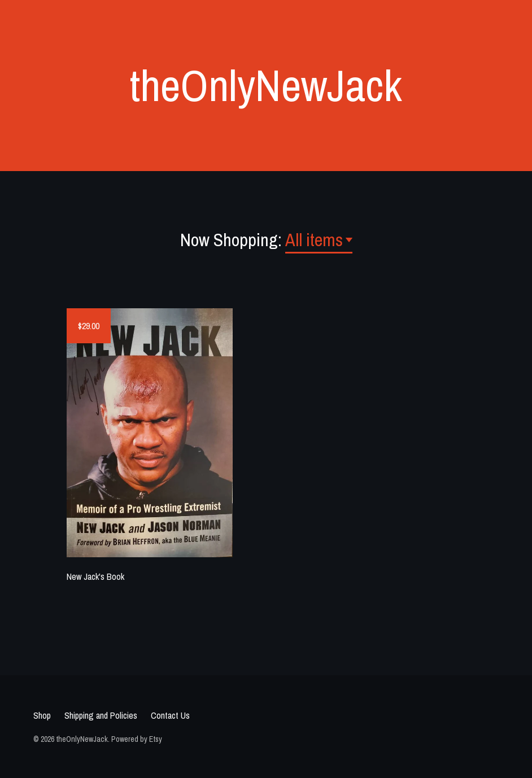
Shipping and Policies (101, 715)
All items (314, 240)
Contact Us (170, 715)
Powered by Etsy (137, 739)
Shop (42, 715)
